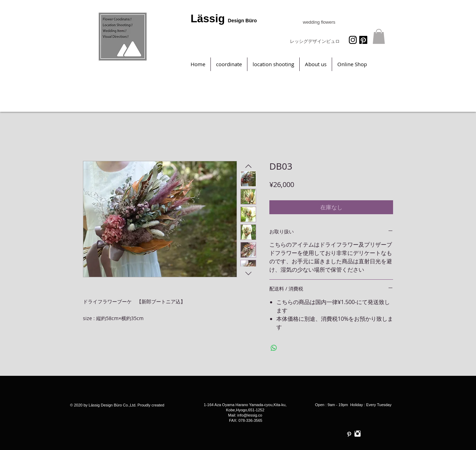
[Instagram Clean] (358, 434)
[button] (379, 36)
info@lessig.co (250, 415)
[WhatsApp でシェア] (274, 348)
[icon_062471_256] (353, 40)
